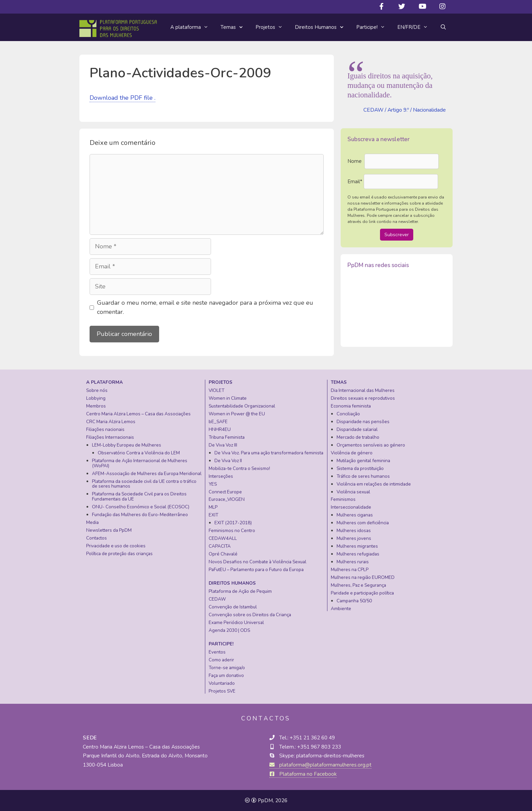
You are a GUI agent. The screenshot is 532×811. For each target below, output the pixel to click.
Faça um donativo (226, 675)
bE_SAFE (218, 422)
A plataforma (192, 27)
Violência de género (352, 453)
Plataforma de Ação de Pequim (240, 591)
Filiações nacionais (105, 429)
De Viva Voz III (223, 445)
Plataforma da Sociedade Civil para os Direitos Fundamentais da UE (139, 496)
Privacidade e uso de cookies (116, 546)
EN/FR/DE (416, 27)
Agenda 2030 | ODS (229, 630)
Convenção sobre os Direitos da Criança (250, 615)
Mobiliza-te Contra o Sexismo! (239, 468)
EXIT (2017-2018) (233, 523)
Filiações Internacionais (110, 437)
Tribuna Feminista (227, 437)
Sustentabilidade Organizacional (242, 406)
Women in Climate (228, 398)
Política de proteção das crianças (119, 554)
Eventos (217, 652)
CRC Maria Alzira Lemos (111, 422)
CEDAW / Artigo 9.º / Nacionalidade (405, 110)
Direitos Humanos (322, 27)
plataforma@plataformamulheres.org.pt (320, 765)
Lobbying (96, 398)
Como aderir (221, 660)
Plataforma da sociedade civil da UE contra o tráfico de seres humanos (144, 484)
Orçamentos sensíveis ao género (371, 445)
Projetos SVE (222, 691)
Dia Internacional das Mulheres (363, 390)
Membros (96, 406)
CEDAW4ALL (223, 538)
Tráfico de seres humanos (363, 476)
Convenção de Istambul (233, 607)
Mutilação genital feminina (363, 461)
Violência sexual (353, 492)
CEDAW (217, 599)
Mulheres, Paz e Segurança (358, 585)
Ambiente (341, 609)
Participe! (374, 27)
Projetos (272, 27)
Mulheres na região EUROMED (363, 577)
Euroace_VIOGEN (227, 499)
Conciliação (348, 414)
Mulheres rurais (353, 562)
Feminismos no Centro (232, 531)
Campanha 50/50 (354, 601)
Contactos (97, 538)
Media (92, 522)
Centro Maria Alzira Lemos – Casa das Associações (138, 414)
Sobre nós (97, 390)
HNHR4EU (220, 429)
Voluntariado (222, 683)
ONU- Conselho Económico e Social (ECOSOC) (141, 507)
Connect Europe (225, 492)
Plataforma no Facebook (303, 774)
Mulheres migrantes (357, 546)
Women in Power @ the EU (237, 414)
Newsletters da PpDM (109, 530)
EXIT (213, 515)
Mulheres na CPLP (350, 570)
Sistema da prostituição (360, 468)
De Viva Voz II (228, 461)
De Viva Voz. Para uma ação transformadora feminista (269, 453)
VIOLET (216, 390)
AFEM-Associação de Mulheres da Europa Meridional (147, 474)
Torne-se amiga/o (227, 668)
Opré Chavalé (223, 554)
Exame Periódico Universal (236, 623)
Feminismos (343, 499)
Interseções (221, 476)
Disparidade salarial (357, 429)
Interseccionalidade (351, 507)
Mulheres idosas (354, 531)
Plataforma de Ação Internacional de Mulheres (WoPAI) (140, 463)
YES (213, 484)
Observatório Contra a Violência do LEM (139, 453)
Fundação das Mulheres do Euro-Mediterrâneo (140, 515)
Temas (235, 27)
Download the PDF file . (122, 98)
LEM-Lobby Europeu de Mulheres (127, 445)
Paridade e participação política (362, 593)
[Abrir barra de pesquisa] (443, 27)
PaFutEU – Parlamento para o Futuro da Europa (256, 570)
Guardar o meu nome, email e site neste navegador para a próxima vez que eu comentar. (205, 307)
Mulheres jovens (354, 538)
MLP (213, 507)
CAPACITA (220, 546)
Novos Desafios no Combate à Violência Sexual (258, 562)
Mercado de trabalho (358, 437)
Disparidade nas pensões (363, 422)
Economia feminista (351, 406)
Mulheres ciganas (355, 515)
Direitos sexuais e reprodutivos (363, 398)
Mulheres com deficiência (363, 523)
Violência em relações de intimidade (374, 484)
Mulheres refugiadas (358, 554)
